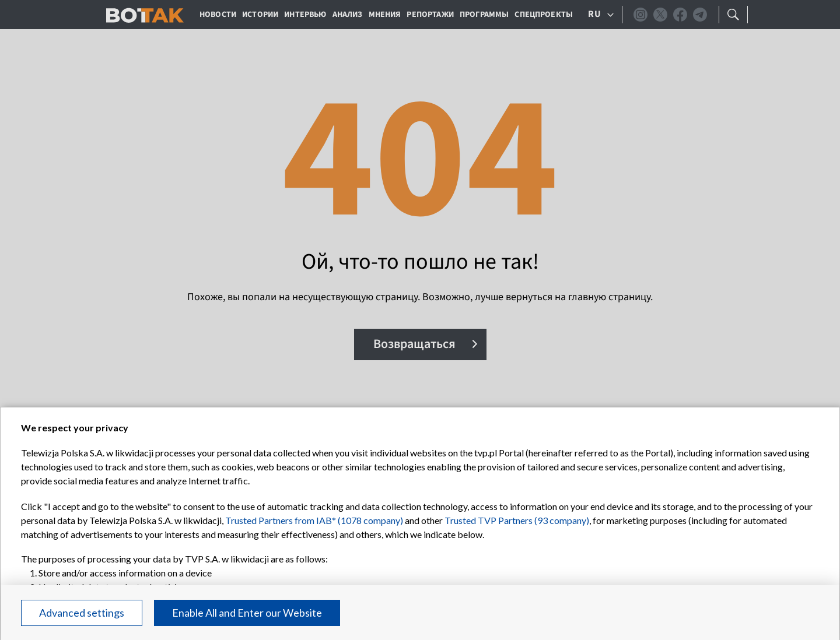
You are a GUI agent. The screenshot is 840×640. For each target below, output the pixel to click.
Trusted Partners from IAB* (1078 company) (314, 520)
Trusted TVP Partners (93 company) (517, 520)
